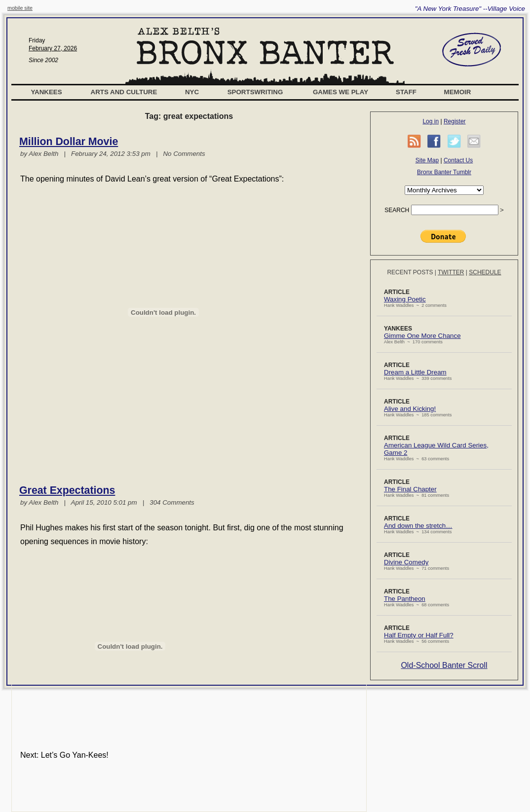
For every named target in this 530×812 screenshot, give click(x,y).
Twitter (451, 272)
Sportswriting (255, 92)
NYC (192, 92)
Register (455, 121)
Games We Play (341, 92)
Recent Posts (410, 272)
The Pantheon (405, 599)
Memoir (458, 92)
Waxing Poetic (405, 299)
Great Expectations (67, 490)
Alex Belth (43, 154)
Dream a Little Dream (415, 372)
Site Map (427, 160)
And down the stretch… (418, 526)
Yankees (46, 92)
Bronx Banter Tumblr (444, 172)
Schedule (485, 272)
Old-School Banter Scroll (444, 665)
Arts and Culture (124, 92)
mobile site (20, 8)
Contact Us (458, 160)
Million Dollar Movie (69, 142)
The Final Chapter (410, 489)
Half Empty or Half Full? (419, 635)
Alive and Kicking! (410, 409)
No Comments (184, 154)
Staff (406, 92)
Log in (431, 121)
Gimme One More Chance (422, 336)
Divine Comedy (406, 562)
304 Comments (172, 502)
